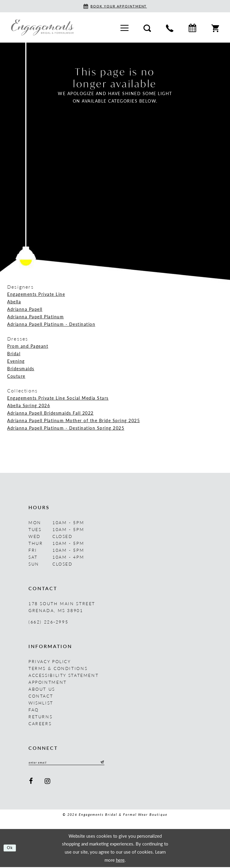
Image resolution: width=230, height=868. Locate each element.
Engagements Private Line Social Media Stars (58, 398)
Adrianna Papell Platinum (35, 317)
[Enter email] (73, 763)
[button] (124, 27)
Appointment (48, 682)
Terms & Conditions (58, 668)
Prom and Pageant (28, 346)
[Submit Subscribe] (114, 763)
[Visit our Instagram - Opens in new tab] (48, 782)
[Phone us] (170, 27)
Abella (14, 302)
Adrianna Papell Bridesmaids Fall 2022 (50, 413)
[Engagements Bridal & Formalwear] (43, 27)
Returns (40, 716)
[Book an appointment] (115, 6)
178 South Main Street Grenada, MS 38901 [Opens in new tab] (62, 607)
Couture (16, 376)
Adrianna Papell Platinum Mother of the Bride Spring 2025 (74, 420)
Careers (40, 723)
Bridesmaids (21, 368)
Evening (16, 361)
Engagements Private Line (36, 294)
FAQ (34, 710)
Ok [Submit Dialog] (11, 849)
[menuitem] (124, 27)
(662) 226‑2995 (48, 622)
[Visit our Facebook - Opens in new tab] (31, 782)
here (120, 861)
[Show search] (147, 27)
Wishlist (41, 703)
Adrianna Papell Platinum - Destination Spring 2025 (66, 428)
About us (42, 689)
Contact (41, 696)
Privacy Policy (50, 661)
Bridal (14, 353)
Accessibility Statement (63, 675)
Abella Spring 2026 (29, 405)
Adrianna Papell (25, 309)
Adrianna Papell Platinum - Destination (51, 324)
